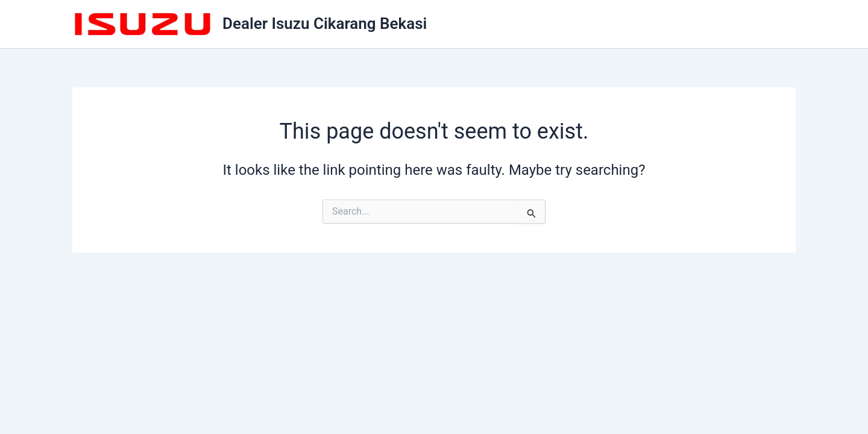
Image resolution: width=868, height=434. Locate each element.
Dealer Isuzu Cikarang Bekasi (325, 24)
